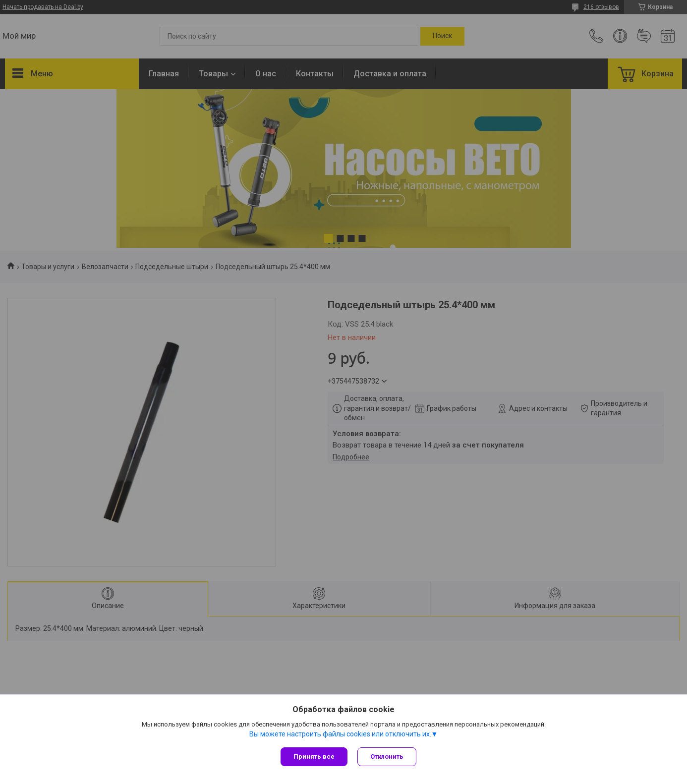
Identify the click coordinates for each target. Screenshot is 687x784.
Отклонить (387, 756)
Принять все (314, 756)
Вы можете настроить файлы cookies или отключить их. (340, 734)
